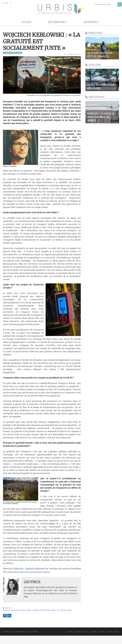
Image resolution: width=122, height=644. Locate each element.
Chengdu (63, 610)
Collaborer (94, 632)
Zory (58, 610)
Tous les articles (41, 27)
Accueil (27, 22)
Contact (103, 632)
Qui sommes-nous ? (81, 632)
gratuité (13, 610)
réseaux (53, 610)
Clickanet (29, 632)
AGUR (35, 632)
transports (22, 610)
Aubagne (69, 610)
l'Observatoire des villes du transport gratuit (28, 572)
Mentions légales (113, 632)
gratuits (28, 610)
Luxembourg (35, 610)
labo (17, 610)
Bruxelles (47, 610)
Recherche (6, 610)
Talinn (42, 610)
